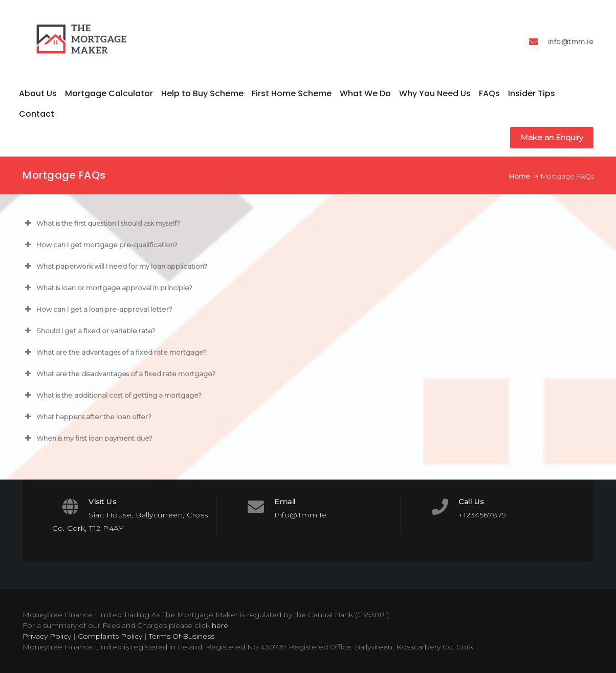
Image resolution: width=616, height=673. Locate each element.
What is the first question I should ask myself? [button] (101, 223)
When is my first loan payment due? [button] (87, 438)
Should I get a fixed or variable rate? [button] (89, 331)
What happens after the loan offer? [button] (87, 417)
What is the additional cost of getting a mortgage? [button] (112, 395)
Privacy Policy (47, 636)
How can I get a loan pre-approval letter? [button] (97, 309)
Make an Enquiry (552, 137)
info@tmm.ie (571, 41)
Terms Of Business (182, 636)
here (220, 625)
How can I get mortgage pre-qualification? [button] (100, 245)
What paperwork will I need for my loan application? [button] (115, 266)
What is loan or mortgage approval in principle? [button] (107, 288)
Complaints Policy (110, 636)
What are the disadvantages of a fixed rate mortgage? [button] (119, 374)
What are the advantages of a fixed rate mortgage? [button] (115, 352)
